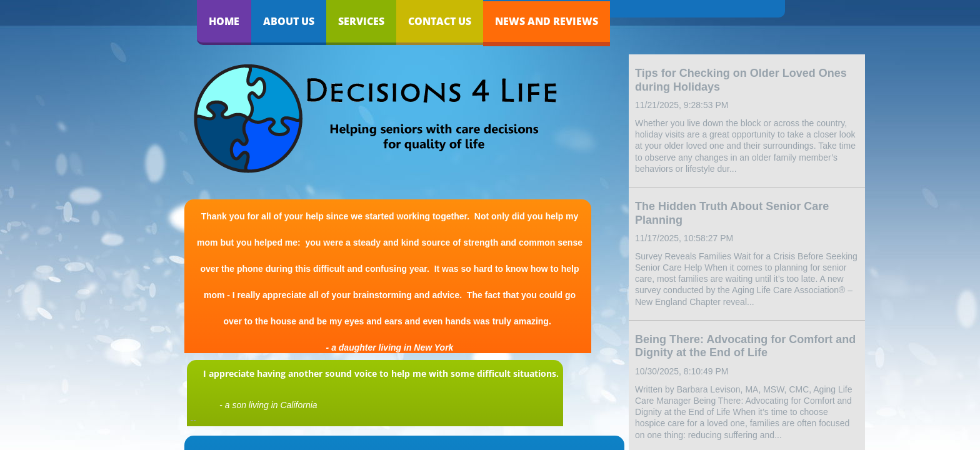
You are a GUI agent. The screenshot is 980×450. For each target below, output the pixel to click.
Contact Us (440, 21)
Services (361, 21)
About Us (289, 21)
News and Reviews (547, 21)
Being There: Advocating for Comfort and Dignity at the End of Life (745, 346)
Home (224, 21)
